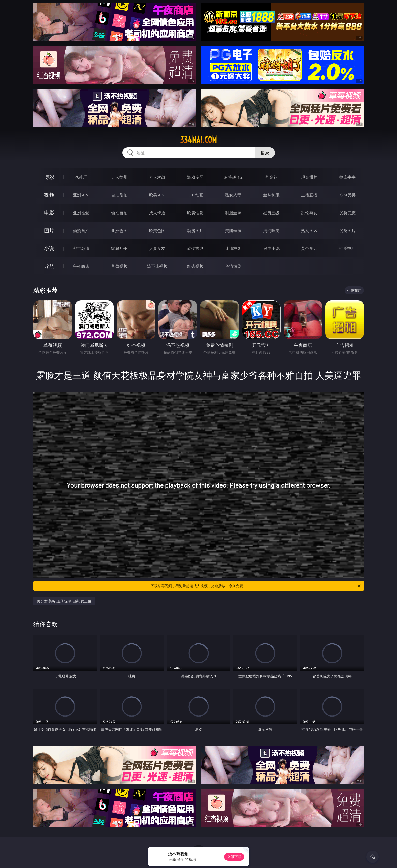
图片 (49, 230)
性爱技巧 (347, 248)
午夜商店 (81, 266)
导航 (49, 266)
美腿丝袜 (233, 231)
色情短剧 (233, 266)
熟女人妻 (233, 195)
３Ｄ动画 (195, 195)
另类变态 (347, 213)
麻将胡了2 (233, 177)
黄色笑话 (309, 248)
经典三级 (271, 213)
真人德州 (119, 177)
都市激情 (81, 248)
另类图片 (347, 231)
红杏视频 (195, 266)
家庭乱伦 (119, 248)
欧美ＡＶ (157, 195)
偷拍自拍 (119, 213)
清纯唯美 (271, 231)
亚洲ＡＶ (81, 195)
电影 (49, 213)
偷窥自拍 (81, 231)
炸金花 (271, 177)
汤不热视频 (157, 266)
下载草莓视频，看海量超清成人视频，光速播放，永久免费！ (256, 586)
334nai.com (198, 140)
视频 (49, 195)
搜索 (265, 153)
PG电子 (81, 177)
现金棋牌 (309, 177)
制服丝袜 (233, 213)
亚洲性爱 (81, 213)
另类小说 (271, 248)
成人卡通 (157, 213)
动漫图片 (195, 231)
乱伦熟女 (309, 213)
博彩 (49, 177)
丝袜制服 (271, 195)
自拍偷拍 (119, 195)
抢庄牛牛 (347, 177)
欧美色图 (157, 231)
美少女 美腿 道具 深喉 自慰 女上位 (64, 601)
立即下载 (234, 857)
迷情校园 (233, 248)
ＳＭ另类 (347, 195)
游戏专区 (195, 177)
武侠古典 (195, 248)
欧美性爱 (195, 213)
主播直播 (309, 195)
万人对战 (157, 177)
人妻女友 (157, 248)
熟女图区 (309, 231)
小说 (49, 248)
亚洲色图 (119, 231)
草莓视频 (119, 266)
